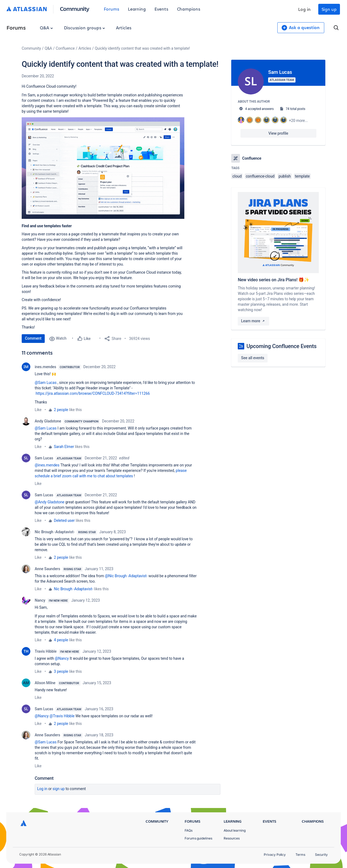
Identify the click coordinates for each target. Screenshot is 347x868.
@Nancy (62, 658)
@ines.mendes (47, 465)
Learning (137, 9)
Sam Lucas (44, 458)
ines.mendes (45, 367)
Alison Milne (45, 683)
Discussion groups (85, 28)
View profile (278, 133)
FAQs (189, 830)
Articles (124, 28)
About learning (235, 830)
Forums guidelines (198, 838)
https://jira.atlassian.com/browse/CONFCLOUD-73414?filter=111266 (93, 393)
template (302, 176)
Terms (300, 855)
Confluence (65, 48)
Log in (304, 9)
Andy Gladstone (48, 421)
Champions (189, 9)
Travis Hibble (46, 651)
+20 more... (298, 121)
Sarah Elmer (64, 447)
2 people (61, 410)
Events (161, 9)
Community (75, 9)
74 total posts (295, 109)
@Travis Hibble (62, 716)
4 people (61, 640)
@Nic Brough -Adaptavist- (126, 576)
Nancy (40, 600)
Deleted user (64, 520)
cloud (237, 176)
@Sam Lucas (46, 383)
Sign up (329, 9)
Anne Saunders (47, 569)
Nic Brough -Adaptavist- (55, 532)
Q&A (46, 28)
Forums (112, 9)
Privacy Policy (275, 855)
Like (38, 410)
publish (285, 176)
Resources (232, 838)
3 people (61, 671)
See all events (253, 358)
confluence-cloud (260, 176)
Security (321, 855)
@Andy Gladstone (49, 502)
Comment (33, 338)
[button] (103, 168)
